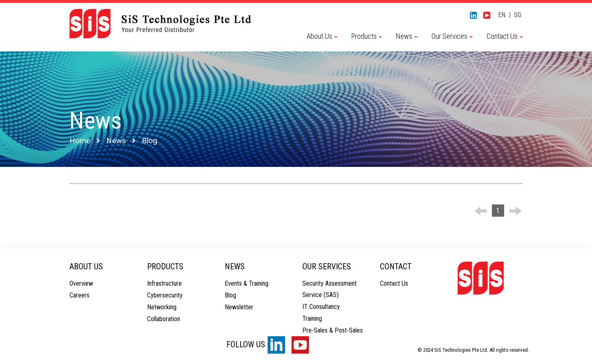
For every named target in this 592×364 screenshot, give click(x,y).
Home (80, 141)
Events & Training (247, 283)
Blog (230, 295)
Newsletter (239, 307)
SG (518, 15)
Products (364, 36)
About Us (319, 36)
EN (502, 15)
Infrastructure (164, 283)
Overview (81, 283)
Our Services (449, 36)
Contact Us (502, 36)
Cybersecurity (165, 295)
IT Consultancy (321, 307)
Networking (162, 307)
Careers (79, 295)
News (404, 36)
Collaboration (164, 319)
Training (312, 318)
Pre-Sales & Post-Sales (333, 330)
